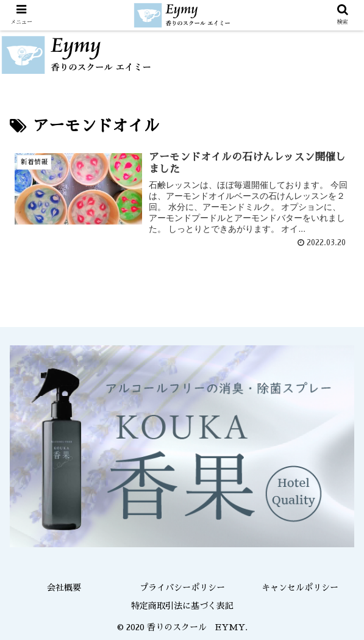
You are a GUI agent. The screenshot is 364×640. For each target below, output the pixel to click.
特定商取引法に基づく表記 (182, 606)
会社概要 (64, 588)
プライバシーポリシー (182, 588)
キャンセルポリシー (300, 588)
